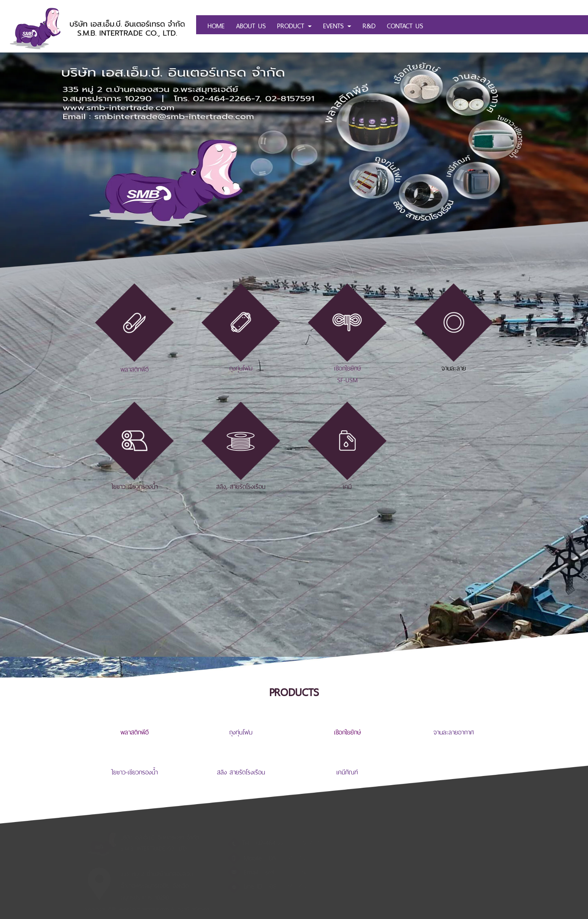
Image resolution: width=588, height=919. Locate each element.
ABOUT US (251, 25)
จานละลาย (454, 367)
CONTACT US (405, 25)
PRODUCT (294, 25)
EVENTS (337, 25)
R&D (369, 25)
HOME (216, 25)
